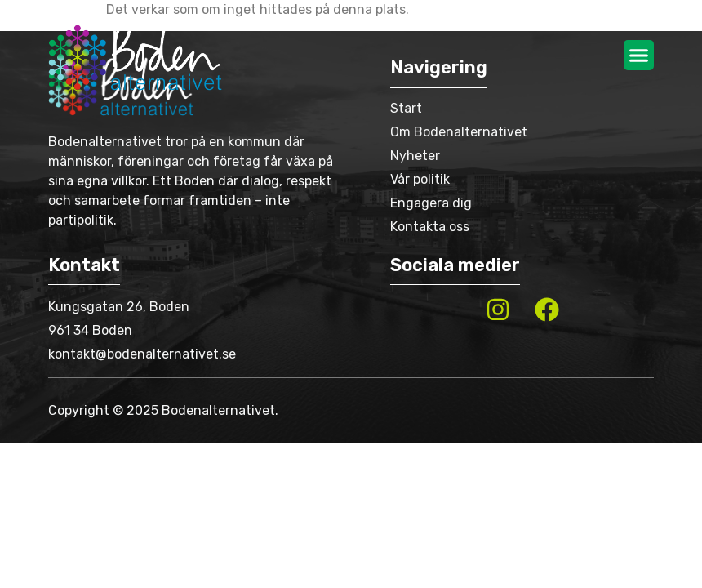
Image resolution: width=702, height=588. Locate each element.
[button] (639, 56)
